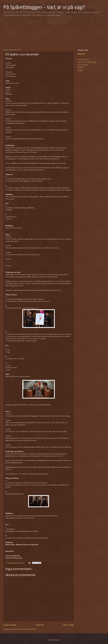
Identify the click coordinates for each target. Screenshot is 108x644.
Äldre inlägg (68, 625)
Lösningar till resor (84, 59)
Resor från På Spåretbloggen (87, 62)
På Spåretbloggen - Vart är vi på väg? (44, 8)
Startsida (40, 625)
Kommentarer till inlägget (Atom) (25, 629)
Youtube (80, 71)
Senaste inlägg (10, 625)
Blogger (57, 640)
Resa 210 (81, 54)
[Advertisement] (54, 33)
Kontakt (80, 68)
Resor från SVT (83, 65)
